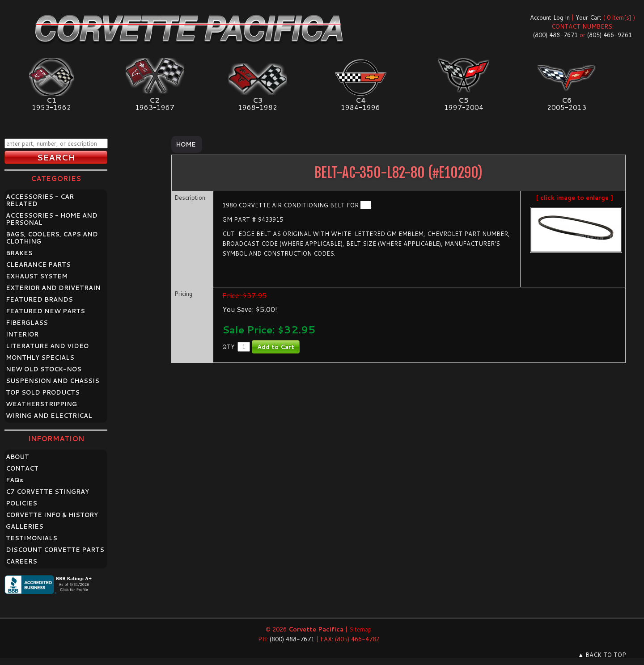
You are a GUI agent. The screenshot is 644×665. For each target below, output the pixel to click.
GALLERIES (25, 526)
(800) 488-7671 (555, 35)
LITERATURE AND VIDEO (47, 346)
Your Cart (589, 17)
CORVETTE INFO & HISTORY (52, 515)
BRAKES (19, 253)
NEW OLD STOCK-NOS (44, 369)
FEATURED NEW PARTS (45, 311)
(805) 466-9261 (610, 35)
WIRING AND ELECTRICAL (49, 416)
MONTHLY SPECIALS (40, 358)
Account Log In (550, 17)
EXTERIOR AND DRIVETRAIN (53, 288)
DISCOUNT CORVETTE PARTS (55, 550)
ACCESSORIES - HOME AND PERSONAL (52, 219)
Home (186, 144)
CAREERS (21, 561)
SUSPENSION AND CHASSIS (53, 381)
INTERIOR (22, 334)
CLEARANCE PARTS (38, 265)
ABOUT (17, 457)
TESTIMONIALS (32, 538)
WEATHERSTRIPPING (41, 404)
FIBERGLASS (27, 323)
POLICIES (21, 503)
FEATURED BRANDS (39, 299)
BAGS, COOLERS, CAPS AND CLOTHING (52, 238)
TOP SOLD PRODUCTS (43, 392)
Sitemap (360, 629)
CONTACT (22, 468)
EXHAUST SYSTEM (37, 276)
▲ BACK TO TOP (602, 655)
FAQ (15, 480)
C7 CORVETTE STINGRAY (47, 492)
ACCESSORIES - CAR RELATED (40, 200)
